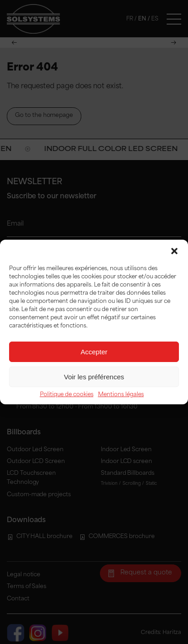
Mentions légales (121, 395)
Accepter (94, 352)
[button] (174, 251)
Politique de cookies (67, 395)
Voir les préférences (94, 377)
